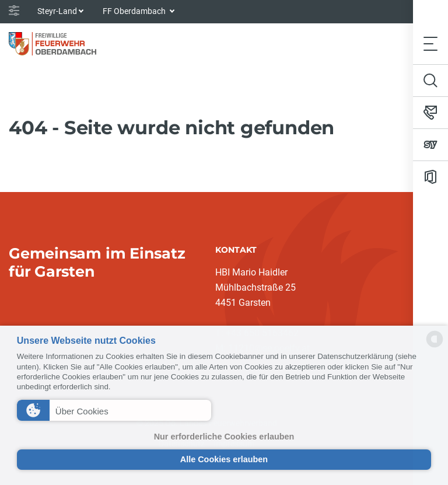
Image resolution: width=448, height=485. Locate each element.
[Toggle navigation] (430, 43)
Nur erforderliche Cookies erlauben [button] (224, 437)
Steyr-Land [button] (57, 11)
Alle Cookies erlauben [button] (224, 459)
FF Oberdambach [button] (135, 11)
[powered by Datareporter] (435, 346)
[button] (114, 410)
